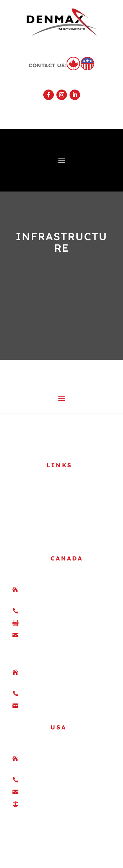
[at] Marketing (67, 848)
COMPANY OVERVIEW (47, 442)
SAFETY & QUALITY (44, 453)
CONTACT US (35, 485)
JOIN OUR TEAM (40, 474)
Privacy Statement (71, 839)
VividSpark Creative (61, 857)
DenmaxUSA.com (50, 764)
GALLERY (30, 464)
